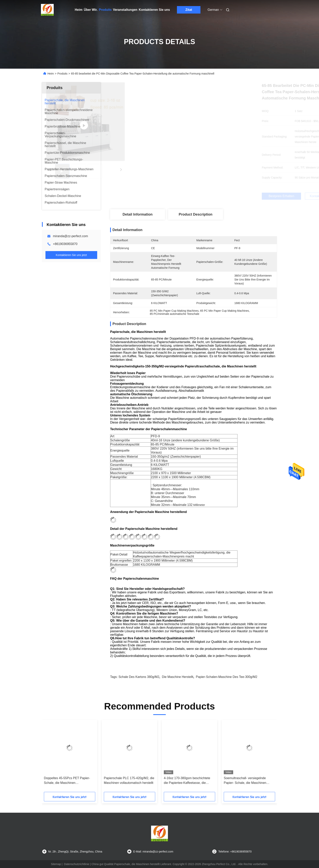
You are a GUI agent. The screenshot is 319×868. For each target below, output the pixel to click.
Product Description (196, 214)
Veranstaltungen (125, 10)
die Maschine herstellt (178, 677)
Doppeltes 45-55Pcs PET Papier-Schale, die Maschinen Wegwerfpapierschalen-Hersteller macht (67, 781)
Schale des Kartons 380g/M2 (139, 677)
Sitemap (56, 864)
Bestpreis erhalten (215, 196)
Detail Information (137, 214)
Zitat (189, 10)
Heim (79, 10)
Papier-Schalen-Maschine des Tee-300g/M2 (227, 677)
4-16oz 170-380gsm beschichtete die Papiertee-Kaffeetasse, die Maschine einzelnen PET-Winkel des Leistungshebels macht (189, 781)
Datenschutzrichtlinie (77, 864)
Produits (105, 10)
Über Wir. (91, 10)
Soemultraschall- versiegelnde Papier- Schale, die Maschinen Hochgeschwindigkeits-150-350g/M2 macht (249, 781)
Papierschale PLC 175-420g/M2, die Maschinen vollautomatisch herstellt (129, 780)
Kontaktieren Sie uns (154, 10)
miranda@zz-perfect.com (70, 236)
